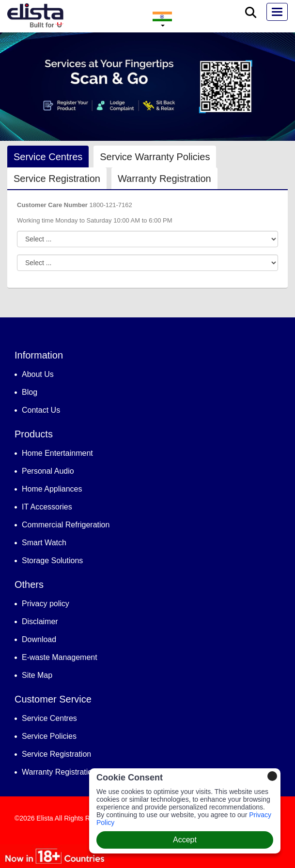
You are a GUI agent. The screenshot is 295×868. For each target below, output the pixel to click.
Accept (185, 840)
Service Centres (48, 157)
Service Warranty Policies (155, 157)
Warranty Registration (164, 179)
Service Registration (57, 179)
